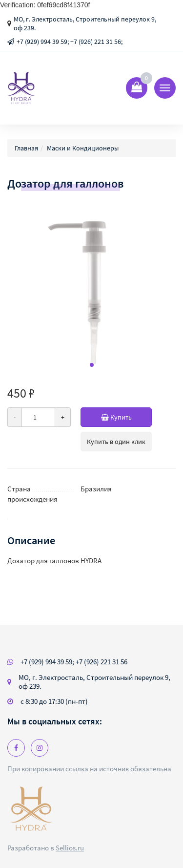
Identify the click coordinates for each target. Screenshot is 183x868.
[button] (92, 365)
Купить (127, 417)
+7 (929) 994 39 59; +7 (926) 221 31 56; (70, 42)
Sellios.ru (70, 848)
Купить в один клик (116, 442)
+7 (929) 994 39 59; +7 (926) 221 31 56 (74, 662)
